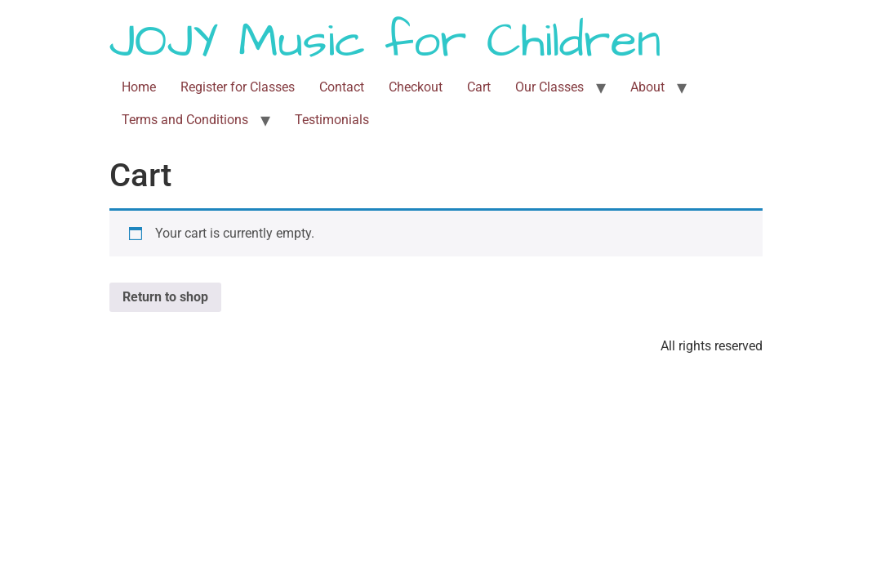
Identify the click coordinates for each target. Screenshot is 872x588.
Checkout (416, 87)
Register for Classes (238, 87)
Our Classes (549, 87)
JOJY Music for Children (385, 42)
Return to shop (165, 297)
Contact (342, 87)
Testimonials (332, 120)
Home (139, 87)
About (647, 87)
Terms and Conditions (185, 120)
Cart (479, 87)
